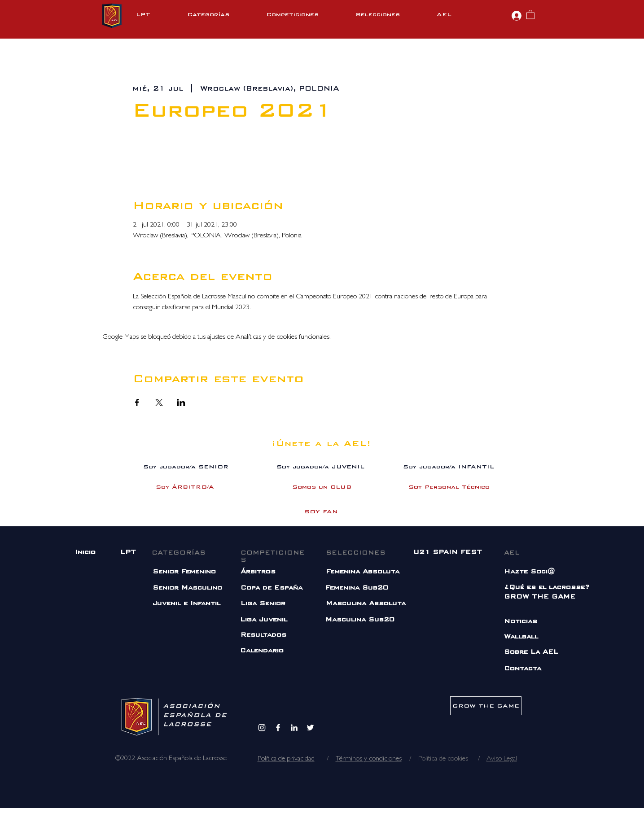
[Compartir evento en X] (159, 402)
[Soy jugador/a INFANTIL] (449, 467)
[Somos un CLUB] (322, 487)
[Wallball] (523, 637)
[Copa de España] (272, 588)
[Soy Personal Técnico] (449, 487)
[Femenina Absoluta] (366, 572)
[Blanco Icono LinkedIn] (294, 728)
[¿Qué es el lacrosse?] (548, 588)
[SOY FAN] (321, 512)
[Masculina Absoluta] (370, 604)
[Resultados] (264, 635)
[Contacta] (523, 669)
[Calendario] (263, 651)
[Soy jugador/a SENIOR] (186, 467)
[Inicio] (86, 553)
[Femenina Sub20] (381, 588)
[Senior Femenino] (187, 572)
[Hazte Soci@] (539, 572)
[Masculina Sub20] (381, 620)
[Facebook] (278, 728)
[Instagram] (262, 728)
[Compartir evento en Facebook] (137, 402)
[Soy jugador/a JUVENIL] (321, 467)
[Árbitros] (275, 572)
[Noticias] (539, 622)
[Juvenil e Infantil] (191, 604)
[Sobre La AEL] (539, 652)
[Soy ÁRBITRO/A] (185, 487)
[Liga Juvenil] (275, 620)
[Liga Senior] (270, 604)
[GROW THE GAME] (540, 597)
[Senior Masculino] (191, 588)
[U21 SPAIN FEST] (448, 553)
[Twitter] (310, 728)
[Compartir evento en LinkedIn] (181, 402)
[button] (222, 14)
